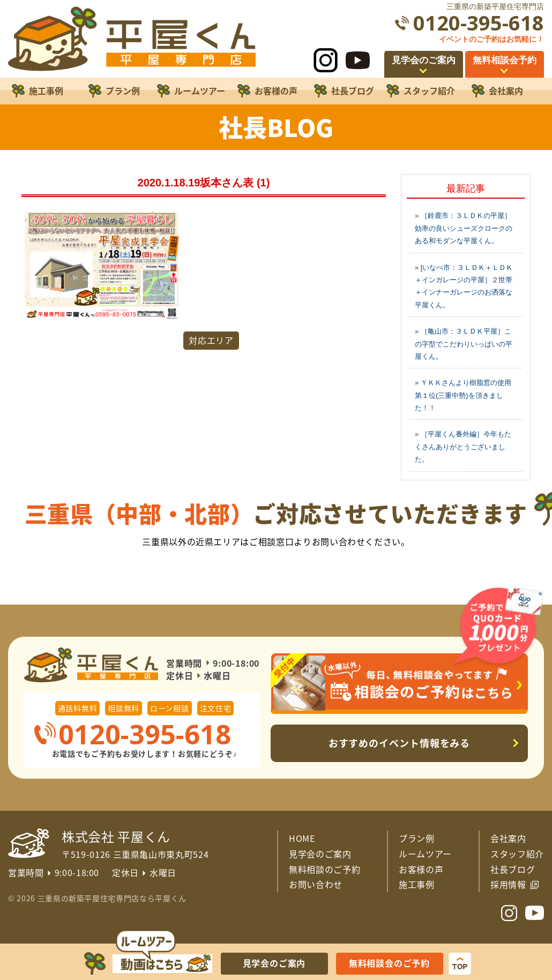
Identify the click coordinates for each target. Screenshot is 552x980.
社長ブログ (513, 869)
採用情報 (508, 884)
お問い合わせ (316, 884)
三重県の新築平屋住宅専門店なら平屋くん (112, 898)
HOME (302, 838)
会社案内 (508, 838)
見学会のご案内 (320, 854)
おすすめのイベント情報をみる (400, 743)
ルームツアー (425, 854)
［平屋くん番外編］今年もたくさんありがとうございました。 (463, 447)
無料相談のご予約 (325, 869)
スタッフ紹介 (517, 854)
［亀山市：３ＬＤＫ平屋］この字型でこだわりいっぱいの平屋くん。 (464, 344)
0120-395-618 (479, 23)
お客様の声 (421, 869)
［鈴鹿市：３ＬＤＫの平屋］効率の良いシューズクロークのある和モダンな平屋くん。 (464, 228)
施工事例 (417, 884)
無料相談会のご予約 (389, 963)
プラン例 (417, 838)
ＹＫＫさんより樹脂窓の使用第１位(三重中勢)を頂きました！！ (463, 395)
